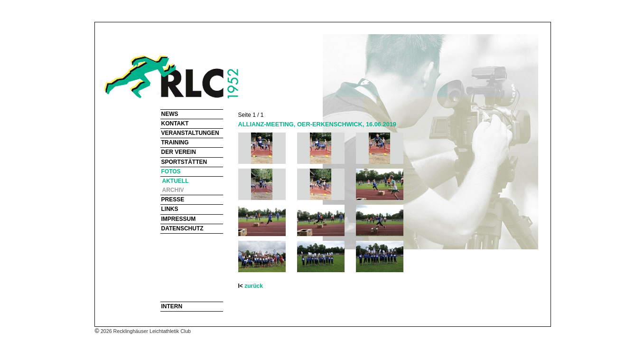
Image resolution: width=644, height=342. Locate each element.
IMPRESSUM (179, 219)
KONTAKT (175, 123)
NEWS (170, 114)
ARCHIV (173, 190)
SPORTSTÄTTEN (184, 162)
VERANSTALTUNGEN (190, 133)
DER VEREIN (179, 152)
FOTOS (171, 171)
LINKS (170, 209)
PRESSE (173, 199)
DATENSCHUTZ (182, 228)
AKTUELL (176, 181)
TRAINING (175, 142)
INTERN (172, 306)
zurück (254, 286)
